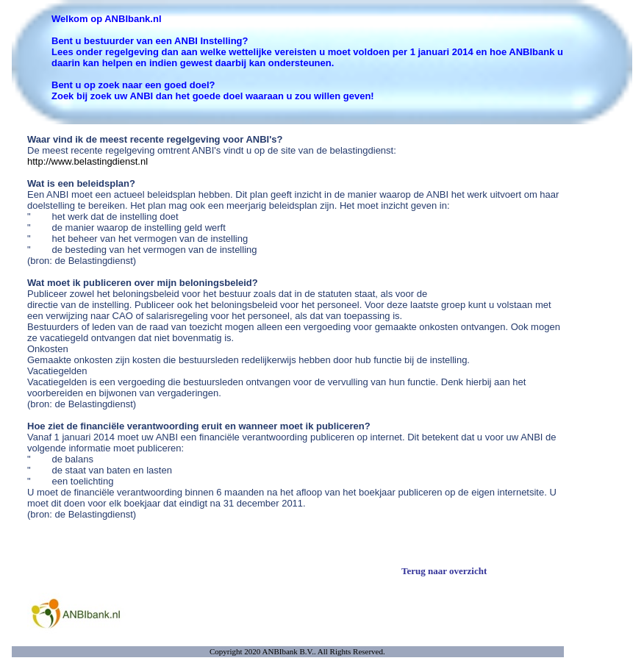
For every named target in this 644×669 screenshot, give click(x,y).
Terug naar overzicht (444, 571)
